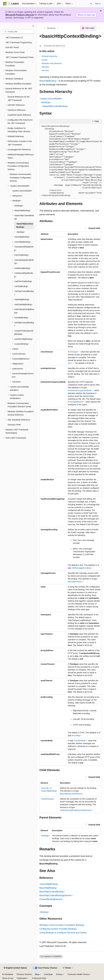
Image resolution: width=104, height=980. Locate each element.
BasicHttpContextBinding (51, 892)
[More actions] (99, 28)
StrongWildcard (76, 402)
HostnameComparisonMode (79, 390)
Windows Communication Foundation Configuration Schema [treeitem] (20, 178)
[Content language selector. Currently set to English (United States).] (15, 968)
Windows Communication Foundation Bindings (62, 925)
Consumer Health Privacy (78, 974)
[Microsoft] (5, 4)
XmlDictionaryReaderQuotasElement (75, 810)
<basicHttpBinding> (49, 884)
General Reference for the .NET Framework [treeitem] (19, 98)
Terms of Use (8, 978)
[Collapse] (33, 26)
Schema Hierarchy (49, 56)
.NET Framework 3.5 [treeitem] (14, 38)
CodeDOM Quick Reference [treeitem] (19, 115)
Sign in (98, 4)
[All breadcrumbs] (42, 28)
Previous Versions (24, 974)
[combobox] (19, 32)
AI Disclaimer (8, 974)
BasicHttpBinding (48, 81)
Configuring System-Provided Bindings (58, 929)
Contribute (48, 974)
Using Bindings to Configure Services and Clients (63, 933)
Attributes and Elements (52, 63)
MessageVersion (75, 582)
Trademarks (22, 978)
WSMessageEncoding (81, 568)
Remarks (45, 67)
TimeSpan (74, 352)
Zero (70, 363)
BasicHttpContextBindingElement (55, 895)
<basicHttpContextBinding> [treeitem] (25, 225)
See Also (45, 70)
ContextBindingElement (51, 899)
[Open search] (91, 4)
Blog (37, 974)
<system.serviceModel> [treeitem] (22, 191)
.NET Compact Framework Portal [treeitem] (19, 57)
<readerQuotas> (48, 799)
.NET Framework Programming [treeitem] (18, 42)
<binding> (44, 912)
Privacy (59, 974)
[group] (71, 161)
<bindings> (51, 28)
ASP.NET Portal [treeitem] (12, 47)
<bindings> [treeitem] (19, 206)
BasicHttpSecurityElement (71, 794)
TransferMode (80, 741)
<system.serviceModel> (51, 99)
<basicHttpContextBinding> (55, 106)
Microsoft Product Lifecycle (20, 15)
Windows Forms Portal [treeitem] (15, 52)
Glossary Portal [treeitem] (14, 425)
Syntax (44, 60)
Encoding (76, 735)
